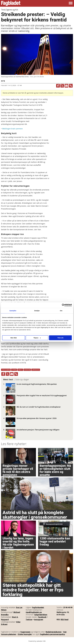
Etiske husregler (25, 634)
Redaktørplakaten (54, 632)
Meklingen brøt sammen (12, 129)
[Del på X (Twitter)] (62, 86)
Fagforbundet (38, 607)
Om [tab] (61, 311)
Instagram (39, 619)
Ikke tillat (14, 338)
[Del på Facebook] (58, 86)
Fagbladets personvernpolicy (52, 634)
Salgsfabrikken (41, 615)
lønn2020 (36, 370)
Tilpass (37, 338)
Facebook (42, 617)
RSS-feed (64, 619)
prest (20, 370)
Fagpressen (25, 632)
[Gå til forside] (11, 3)
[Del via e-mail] (66, 86)
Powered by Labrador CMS (37, 641)
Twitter (29, 619)
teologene (6, 370)
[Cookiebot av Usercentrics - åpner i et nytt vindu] (63, 305)
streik (14, 370)
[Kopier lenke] (71, 86)
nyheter (27, 370)
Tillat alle (60, 338)
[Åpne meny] (71, 3)
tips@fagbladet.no (34, 612)
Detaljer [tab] (37, 311)
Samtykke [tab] (13, 311)
